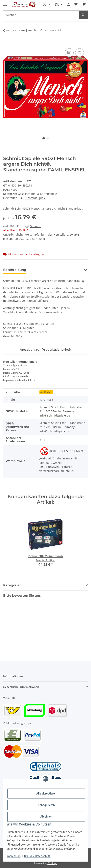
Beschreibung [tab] (15, 270)
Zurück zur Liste (15, 30)
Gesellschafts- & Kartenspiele (37, 194)
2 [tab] (48, 138)
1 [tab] (44, 138)
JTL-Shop (52, 863)
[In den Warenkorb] (6, 43)
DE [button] (45, 4)
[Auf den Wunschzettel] (80, 53)
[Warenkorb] (84, 4)
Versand (36, 226)
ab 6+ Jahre (46, 392)
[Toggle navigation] (5, 2)
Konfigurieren (46, 805)
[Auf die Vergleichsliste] (69, 53)
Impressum (13, 856)
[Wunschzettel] (76, 4)
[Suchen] (41, 15)
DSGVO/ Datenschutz (37, 856)
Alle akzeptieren (46, 794)
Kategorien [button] (12, 585)
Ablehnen (46, 817)
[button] (69, 4)
